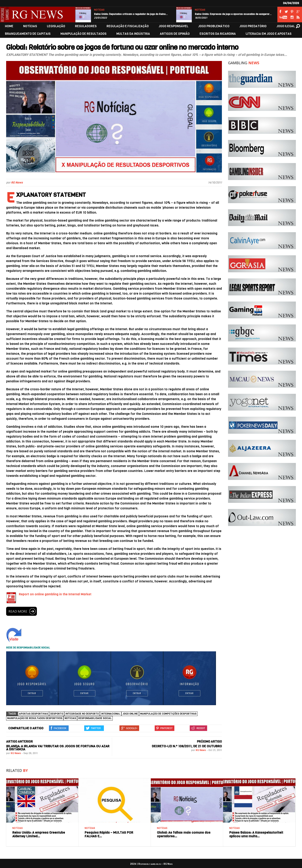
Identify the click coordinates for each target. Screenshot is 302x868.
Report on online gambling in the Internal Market (55, 594)
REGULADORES (86, 26)
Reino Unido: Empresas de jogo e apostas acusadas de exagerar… (233, 14)
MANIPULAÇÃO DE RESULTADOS (83, 34)
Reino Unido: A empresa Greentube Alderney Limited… (39, 834)
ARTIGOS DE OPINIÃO (175, 34)
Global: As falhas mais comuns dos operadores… (184, 834)
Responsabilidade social (95, 718)
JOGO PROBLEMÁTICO (214, 26)
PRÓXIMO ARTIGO (209, 742)
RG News (17, 183)
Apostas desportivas (33, 714)
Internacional (111, 714)
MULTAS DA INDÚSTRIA (133, 34)
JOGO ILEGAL (286, 26)
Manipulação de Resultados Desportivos (35, 718)
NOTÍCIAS (99, 10)
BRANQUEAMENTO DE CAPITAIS (28, 34)
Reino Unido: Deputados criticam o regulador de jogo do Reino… (131, 14)
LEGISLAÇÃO (56, 26)
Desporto (57, 714)
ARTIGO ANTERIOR (19, 742)
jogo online (130, 714)
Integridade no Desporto (82, 714)
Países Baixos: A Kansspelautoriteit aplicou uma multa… (256, 834)
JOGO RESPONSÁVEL (173, 26)
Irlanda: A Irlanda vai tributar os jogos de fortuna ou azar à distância (58, 748)
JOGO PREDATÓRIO (253, 26)
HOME (9, 26)
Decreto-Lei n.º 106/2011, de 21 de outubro (187, 746)
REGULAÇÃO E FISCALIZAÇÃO (128, 26)
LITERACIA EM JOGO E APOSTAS (269, 34)
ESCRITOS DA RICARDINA (218, 34)
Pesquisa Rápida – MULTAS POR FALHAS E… (109, 834)
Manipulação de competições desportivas (168, 714)
